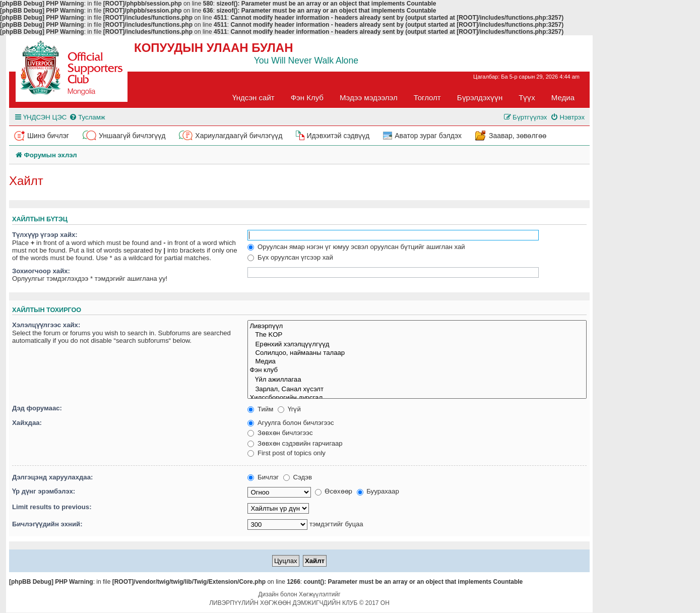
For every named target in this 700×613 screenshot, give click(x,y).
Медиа (563, 98)
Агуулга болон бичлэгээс (291, 423)
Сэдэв (298, 477)
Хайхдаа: (27, 423)
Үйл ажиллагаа (417, 379)
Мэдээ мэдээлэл (369, 98)
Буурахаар (378, 491)
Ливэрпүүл (417, 326)
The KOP (417, 335)
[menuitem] (87, 117)
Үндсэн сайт (253, 98)
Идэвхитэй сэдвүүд (338, 136)
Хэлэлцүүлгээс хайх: (46, 325)
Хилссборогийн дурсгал (417, 398)
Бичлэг (263, 477)
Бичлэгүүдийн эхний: (47, 524)
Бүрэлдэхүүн (480, 98)
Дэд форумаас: (37, 408)
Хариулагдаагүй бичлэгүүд (239, 136)
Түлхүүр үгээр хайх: (45, 235)
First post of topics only (287, 453)
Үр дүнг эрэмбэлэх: (44, 491)
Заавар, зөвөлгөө (518, 136)
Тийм (260, 409)
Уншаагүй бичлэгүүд (132, 136)
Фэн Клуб (307, 98)
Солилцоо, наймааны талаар (417, 353)
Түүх (527, 98)
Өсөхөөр (334, 491)
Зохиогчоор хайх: (41, 271)
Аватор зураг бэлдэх (428, 136)
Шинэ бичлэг (48, 136)
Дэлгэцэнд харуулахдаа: (52, 477)
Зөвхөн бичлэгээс (280, 433)
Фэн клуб (417, 370)
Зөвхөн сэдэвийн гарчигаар (295, 443)
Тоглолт (427, 98)
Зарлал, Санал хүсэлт (417, 389)
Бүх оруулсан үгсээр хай (290, 257)
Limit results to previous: (52, 507)
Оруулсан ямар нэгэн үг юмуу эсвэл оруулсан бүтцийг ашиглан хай (356, 247)
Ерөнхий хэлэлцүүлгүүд (417, 344)
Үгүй (289, 409)
